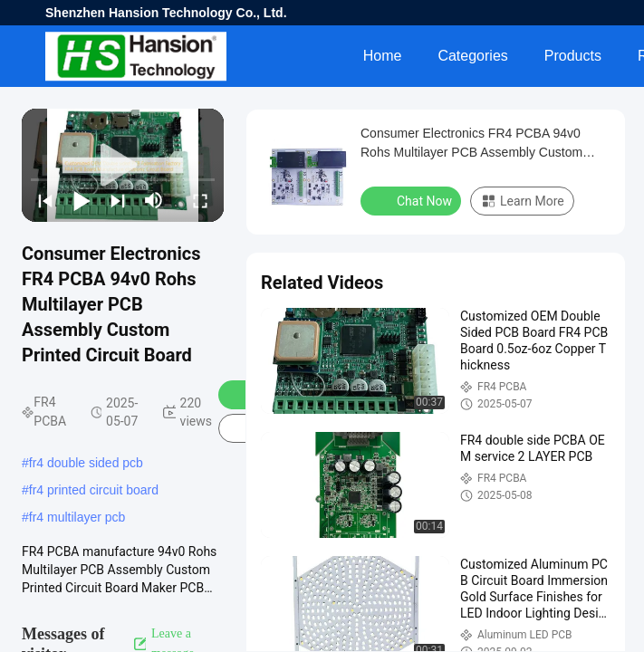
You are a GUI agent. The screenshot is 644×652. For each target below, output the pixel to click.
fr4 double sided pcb (86, 463)
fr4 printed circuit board (94, 490)
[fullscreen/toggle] (200, 200)
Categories (472, 56)
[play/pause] (82, 200)
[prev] (45, 200)
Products (573, 56)
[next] (118, 200)
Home (383, 56)
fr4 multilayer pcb (77, 517)
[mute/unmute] (154, 200)
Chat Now (413, 200)
